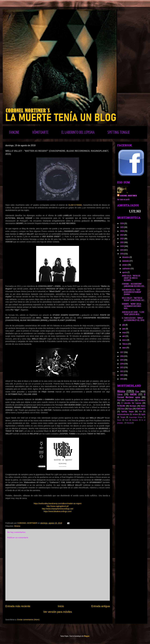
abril (124, 336)
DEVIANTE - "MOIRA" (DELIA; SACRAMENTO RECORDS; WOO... (132, 306)
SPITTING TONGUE (119, 132)
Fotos (122, 409)
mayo (124, 332)
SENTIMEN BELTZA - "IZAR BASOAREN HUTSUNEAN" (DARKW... (132, 292)
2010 (122, 379)
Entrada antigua (101, 606)
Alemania (135, 420)
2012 (122, 371)
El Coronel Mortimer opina (131, 396)
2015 (122, 360)
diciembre (126, 257)
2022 (122, 238)
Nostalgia (133, 406)
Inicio (61, 606)
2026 (122, 223)
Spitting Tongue (127, 411)
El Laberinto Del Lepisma (131, 403)
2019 (122, 250)
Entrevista (142, 400)
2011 (122, 375)
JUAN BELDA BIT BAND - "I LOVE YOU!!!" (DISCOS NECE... (133, 313)
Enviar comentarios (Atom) (28, 620)
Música (17, 526)
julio (124, 325)
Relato (143, 406)
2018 (122, 254)
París (127, 420)
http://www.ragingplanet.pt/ (58, 506)
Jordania (135, 414)
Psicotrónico (130, 400)
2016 (122, 356)
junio (124, 329)
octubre (125, 265)
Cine (137, 391)
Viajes (130, 409)
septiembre (127, 268)
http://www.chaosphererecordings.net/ (58, 509)
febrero (125, 344)
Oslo (140, 411)
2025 (122, 227)
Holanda (129, 423)
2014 (122, 364)
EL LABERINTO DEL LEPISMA (78, 132)
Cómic (119, 420)
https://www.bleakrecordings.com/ (58, 511)
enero (124, 347)
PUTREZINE (121, 406)
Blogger (87, 636)
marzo (125, 340)
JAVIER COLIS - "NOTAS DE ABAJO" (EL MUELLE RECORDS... (131, 278)
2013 (122, 367)
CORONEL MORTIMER (128, 195)
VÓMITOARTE (40, 132)
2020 (122, 246)
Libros (120, 394)
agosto (125, 272)
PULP (119, 400)
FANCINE (14, 132)
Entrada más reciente (18, 606)
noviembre (126, 261)
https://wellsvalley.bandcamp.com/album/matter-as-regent (58, 503)
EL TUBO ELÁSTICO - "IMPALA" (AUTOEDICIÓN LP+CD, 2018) (133, 319)
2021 (122, 242)
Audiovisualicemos (123, 414)
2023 (122, 235)
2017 (122, 352)
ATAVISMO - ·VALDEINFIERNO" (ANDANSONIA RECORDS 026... (134, 285)
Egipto (143, 414)
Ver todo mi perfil (123, 199)
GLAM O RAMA (75, 205)
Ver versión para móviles (58, 612)
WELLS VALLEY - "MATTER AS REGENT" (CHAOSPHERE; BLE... (134, 299)
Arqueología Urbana (136, 417)
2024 (122, 231)
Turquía (123, 417)
